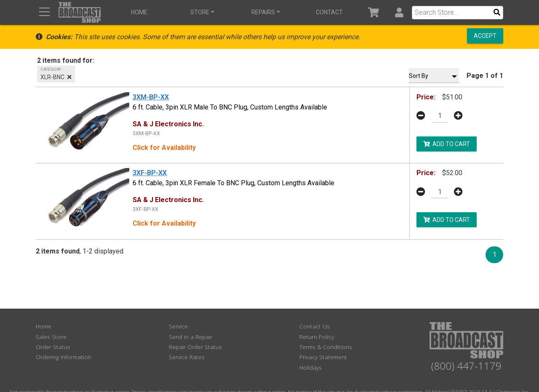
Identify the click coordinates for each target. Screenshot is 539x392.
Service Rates (187, 357)
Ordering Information (64, 357)
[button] (399, 12)
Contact (329, 12)
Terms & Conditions (326, 347)
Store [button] (200, 12)
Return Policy (317, 337)
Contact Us (315, 326)
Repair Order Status (195, 347)
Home (139, 12)
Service (178, 326)
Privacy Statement (323, 357)
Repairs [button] (263, 12)
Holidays (311, 367)
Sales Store (51, 337)
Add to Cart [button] (447, 144)
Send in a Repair (191, 337)
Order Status (53, 347)
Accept (485, 36)
